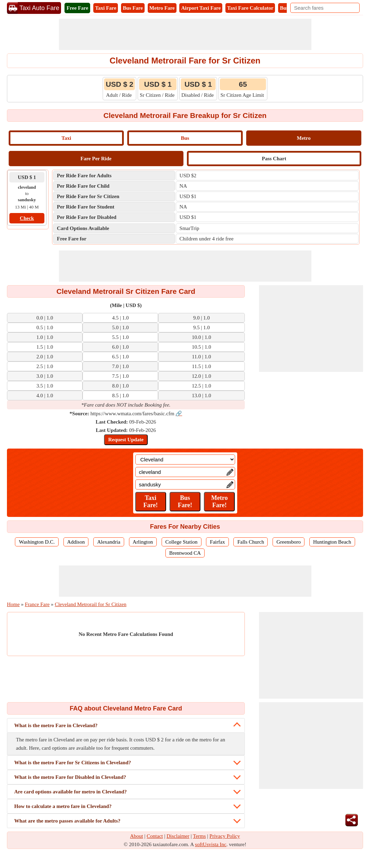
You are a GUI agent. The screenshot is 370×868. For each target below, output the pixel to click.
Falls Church (251, 542)
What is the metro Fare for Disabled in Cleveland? (70, 777)
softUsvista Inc (210, 844)
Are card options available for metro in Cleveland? (71, 792)
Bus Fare (133, 8)
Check (27, 218)
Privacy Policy (225, 836)
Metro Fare (162, 8)
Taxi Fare (106, 8)
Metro (304, 138)
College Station (182, 542)
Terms (199, 836)
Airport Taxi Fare (201, 8)
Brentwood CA (185, 553)
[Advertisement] (185, 34)
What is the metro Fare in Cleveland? (56, 725)
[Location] (185, 459)
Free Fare (77, 8)
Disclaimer (178, 836)
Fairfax (217, 542)
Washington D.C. (37, 542)
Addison (76, 542)
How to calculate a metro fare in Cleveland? (63, 806)
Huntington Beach (332, 542)
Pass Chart (274, 159)
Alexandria (109, 542)
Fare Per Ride (96, 159)
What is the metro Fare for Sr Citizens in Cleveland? (73, 763)
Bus (185, 138)
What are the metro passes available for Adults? (67, 821)
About (137, 836)
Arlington (143, 542)
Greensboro (289, 542)
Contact (155, 836)
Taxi (66, 138)
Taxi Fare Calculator (250, 8)
